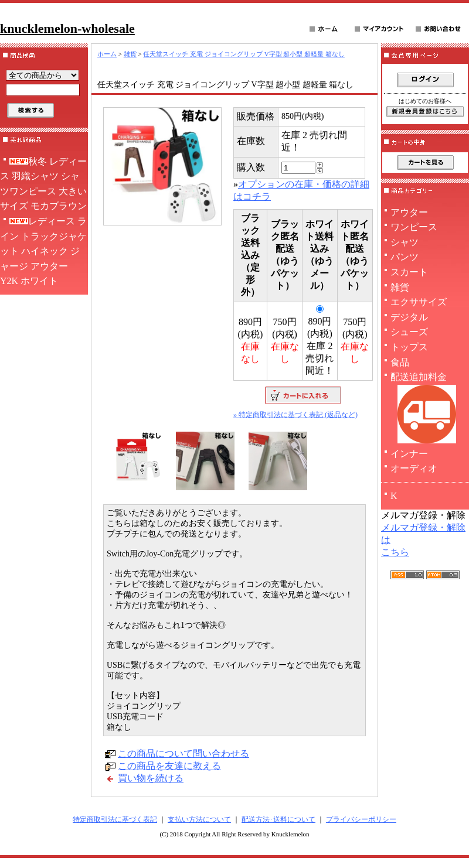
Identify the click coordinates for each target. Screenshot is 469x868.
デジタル (409, 317)
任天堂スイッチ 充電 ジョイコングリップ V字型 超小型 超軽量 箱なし (244, 54)
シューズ (409, 332)
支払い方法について (199, 819)
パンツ (405, 257)
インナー (409, 454)
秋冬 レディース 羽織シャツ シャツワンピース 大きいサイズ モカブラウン (43, 184)
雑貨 (130, 54)
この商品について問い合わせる (183, 753)
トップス (409, 347)
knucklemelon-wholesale (67, 28)
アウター (409, 212)
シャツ (405, 242)
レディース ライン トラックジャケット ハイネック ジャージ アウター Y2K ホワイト (43, 251)
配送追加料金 (425, 409)
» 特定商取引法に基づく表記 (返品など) (295, 415)
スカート (409, 272)
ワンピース (414, 227)
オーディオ (414, 468)
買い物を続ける (151, 778)
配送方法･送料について (278, 819)
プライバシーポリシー (361, 819)
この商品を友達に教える (169, 766)
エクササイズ (419, 302)
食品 (400, 362)
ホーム (107, 54)
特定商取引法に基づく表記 (115, 819)
